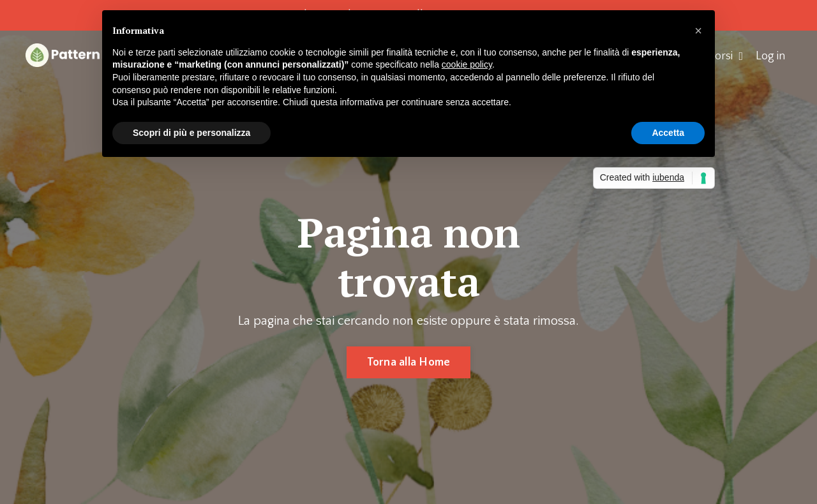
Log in (770, 56)
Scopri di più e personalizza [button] (191, 133)
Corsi (725, 56)
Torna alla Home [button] (409, 362)
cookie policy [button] (467, 64)
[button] (698, 31)
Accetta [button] (668, 133)
